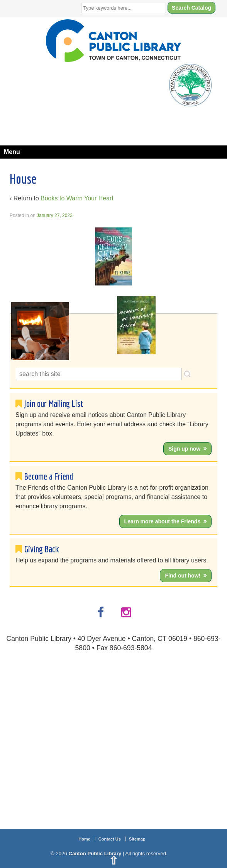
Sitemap (137, 839)
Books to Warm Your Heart (77, 198)
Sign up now (184, 449)
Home (84, 839)
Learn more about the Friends (163, 521)
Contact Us (110, 839)
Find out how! (183, 576)
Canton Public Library (95, 853)
